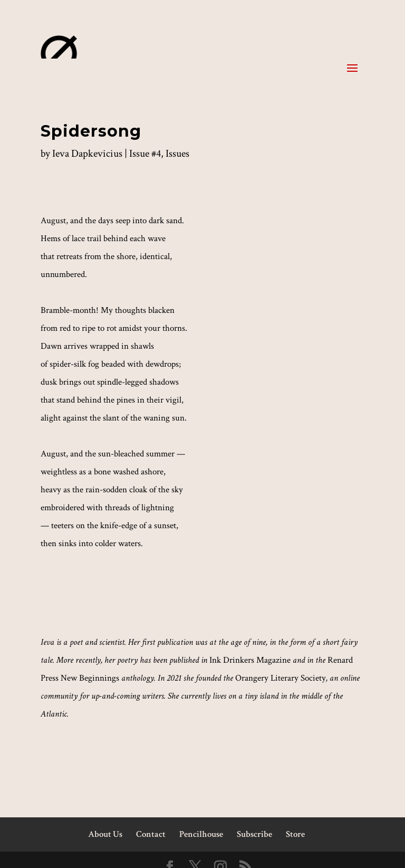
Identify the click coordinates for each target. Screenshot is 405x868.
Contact (151, 834)
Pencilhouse (201, 834)
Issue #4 (145, 154)
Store (295, 834)
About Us (105, 834)
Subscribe (254, 834)
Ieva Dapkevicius (87, 154)
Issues (177, 154)
